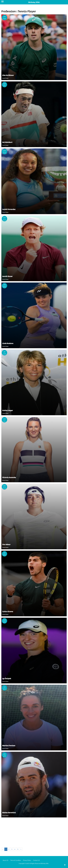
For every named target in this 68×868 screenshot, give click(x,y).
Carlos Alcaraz (8, 612)
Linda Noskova (8, 344)
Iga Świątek (7, 679)
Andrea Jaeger (8, 411)
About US (5, 860)
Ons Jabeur (6, 545)
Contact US (36, 860)
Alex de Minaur (8, 75)
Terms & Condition (16, 860)
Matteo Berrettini (9, 813)
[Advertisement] (34, 832)
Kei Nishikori (7, 142)
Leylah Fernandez (9, 209)
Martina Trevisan (9, 746)
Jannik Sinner (7, 276)
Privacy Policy (27, 860)
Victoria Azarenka (9, 478)
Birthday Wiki (34, 2)
